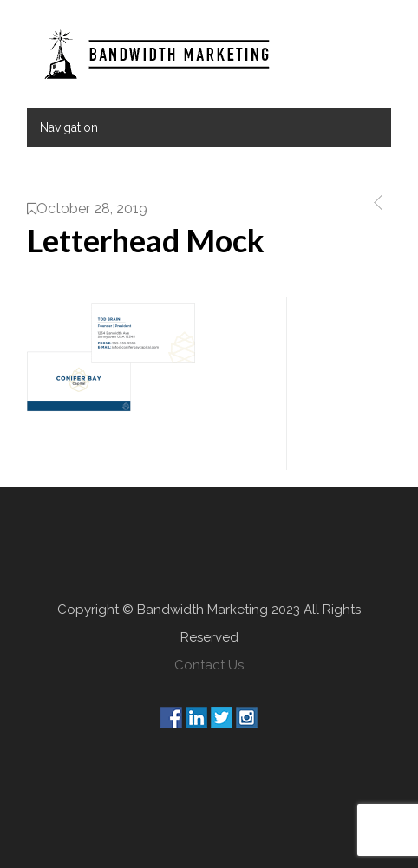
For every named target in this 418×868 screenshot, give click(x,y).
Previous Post (375, 202)
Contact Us (209, 665)
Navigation (69, 127)
